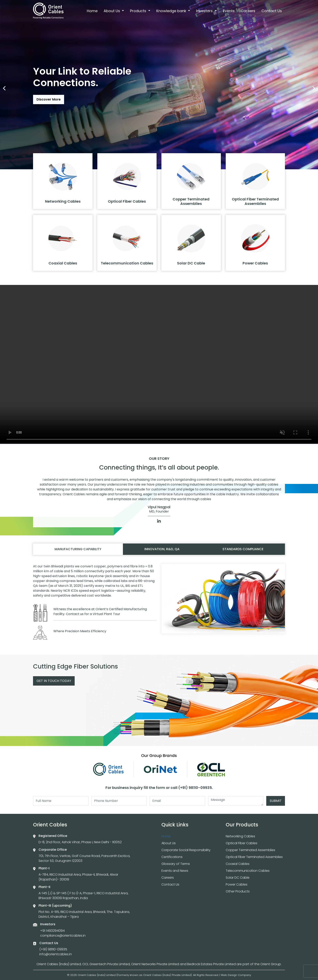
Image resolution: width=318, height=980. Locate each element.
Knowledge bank (172, 11)
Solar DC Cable (238, 878)
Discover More (49, 99)
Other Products (238, 891)
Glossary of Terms (176, 864)
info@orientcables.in (56, 954)
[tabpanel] (159, 604)
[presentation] (5, 88)
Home (92, 11)
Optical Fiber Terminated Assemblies (254, 857)
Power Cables (237, 884)
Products (139, 11)
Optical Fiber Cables (242, 843)
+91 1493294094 (52, 931)
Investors (205, 11)
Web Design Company (236, 975)
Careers (248, 11)
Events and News (175, 871)
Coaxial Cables (238, 864)
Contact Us (272, 11)
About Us (112, 11)
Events (229, 11)
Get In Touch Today (54, 681)
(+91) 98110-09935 (53, 949)
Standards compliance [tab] (243, 549)
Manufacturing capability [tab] (78, 549)
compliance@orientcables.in (63, 936)
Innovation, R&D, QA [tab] (162, 549)
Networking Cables (240, 836)
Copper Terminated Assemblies (250, 850)
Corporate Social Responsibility (186, 850)
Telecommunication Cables (248, 871)
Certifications (172, 857)
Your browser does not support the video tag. (159, 364)
